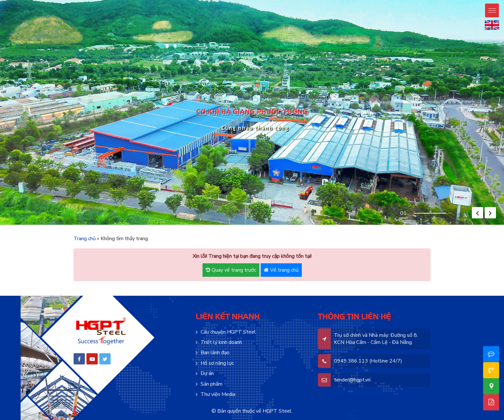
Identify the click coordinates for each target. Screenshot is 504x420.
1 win (249, 225)
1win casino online (257, 225)
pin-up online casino (8, 225)
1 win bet (244, 225)
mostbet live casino (173, 225)
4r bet (330, 225)
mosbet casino (147, 225)
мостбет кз (214, 225)
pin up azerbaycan (30, 225)
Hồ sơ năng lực (217, 363)
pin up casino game (42, 225)
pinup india (62, 225)
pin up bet (11, 225)
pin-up (13, 225)
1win (248, 225)
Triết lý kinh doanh (221, 342)
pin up (1, 225)
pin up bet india (99, 225)
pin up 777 (78, 225)
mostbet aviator (195, 225)
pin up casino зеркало (124, 225)
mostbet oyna (154, 225)
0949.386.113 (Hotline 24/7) (368, 361)
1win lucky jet (290, 225)
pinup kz (113, 225)
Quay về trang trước (231, 270)
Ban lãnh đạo (215, 353)
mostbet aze (143, 225)
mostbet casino (160, 225)
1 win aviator (231, 225)
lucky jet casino (321, 225)
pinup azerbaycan (26, 225)
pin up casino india (53, 225)
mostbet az (150, 225)
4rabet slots (334, 225)
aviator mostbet (236, 225)
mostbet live (177, 225)
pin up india (59, 225)
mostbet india (345, 225)
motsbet (156, 225)
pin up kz (104, 225)
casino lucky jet (317, 225)
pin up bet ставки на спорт (136, 225)
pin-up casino (89, 225)
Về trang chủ (281, 270)
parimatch (337, 225)
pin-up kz (110, 225)
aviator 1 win (234, 225)
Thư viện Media (218, 394)
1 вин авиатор (287, 225)
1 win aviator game (253, 225)
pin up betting (66, 225)
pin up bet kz (108, 225)
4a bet (329, 225)
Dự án (207, 373)
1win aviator (268, 225)
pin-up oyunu (39, 225)
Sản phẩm (212, 384)
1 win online (270, 225)
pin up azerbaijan (22, 225)
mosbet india (347, 225)
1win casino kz (242, 225)
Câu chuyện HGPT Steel (228, 332)
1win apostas (304, 225)
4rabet (331, 225)
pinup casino (57, 225)
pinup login (46, 225)
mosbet (145, 225)
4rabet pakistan (327, 225)
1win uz (263, 225)
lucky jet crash (310, 225)
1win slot (302, 225)
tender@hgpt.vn (352, 380)
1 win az (297, 225)
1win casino (239, 225)
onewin (250, 225)
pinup (2, 225)
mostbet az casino (166, 225)
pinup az (15, 225)
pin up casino (4, 225)
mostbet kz (193, 225)
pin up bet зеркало (131, 225)
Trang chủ (85, 239)
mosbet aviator (200, 225)
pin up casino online (49, 225)
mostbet (158, 225)
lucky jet (307, 225)
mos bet (152, 225)
